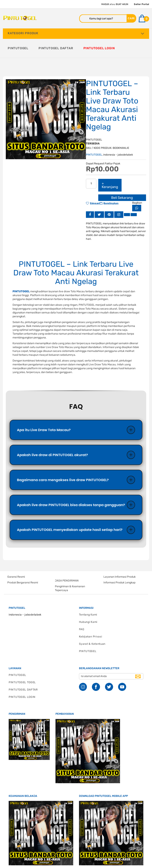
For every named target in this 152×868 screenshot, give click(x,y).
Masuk (105, 4)
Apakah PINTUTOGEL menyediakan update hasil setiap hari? (70, 511)
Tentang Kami (88, 596)
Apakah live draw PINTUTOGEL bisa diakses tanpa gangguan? (71, 486)
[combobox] (103, 18)
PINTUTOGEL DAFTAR (23, 671)
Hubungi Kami (88, 604)
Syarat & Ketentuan (92, 625)
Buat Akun (122, 4)
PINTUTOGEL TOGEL (22, 664)
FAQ (82, 611)
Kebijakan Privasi (91, 618)
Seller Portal (142, 4)
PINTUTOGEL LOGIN (22, 678)
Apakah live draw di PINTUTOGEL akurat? (52, 435)
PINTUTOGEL (94, 135)
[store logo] (20, 18)
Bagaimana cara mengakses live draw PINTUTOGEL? (63, 461)
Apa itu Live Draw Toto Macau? (44, 410)
